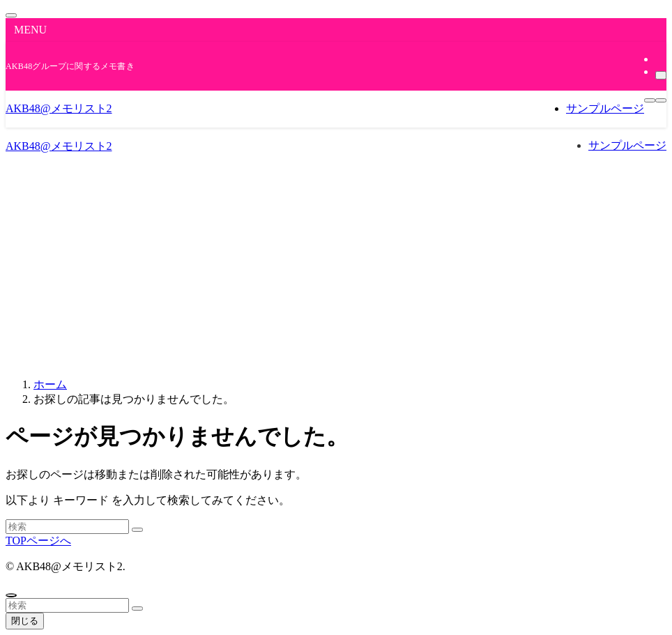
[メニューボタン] (650, 100)
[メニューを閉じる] (11, 15)
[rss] (659, 59)
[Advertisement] (336, 269)
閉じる (25, 621)
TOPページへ (38, 541)
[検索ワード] (67, 527)
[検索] (661, 75)
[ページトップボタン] (11, 595)
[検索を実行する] (137, 530)
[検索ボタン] (661, 100)
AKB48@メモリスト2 (59, 108)
